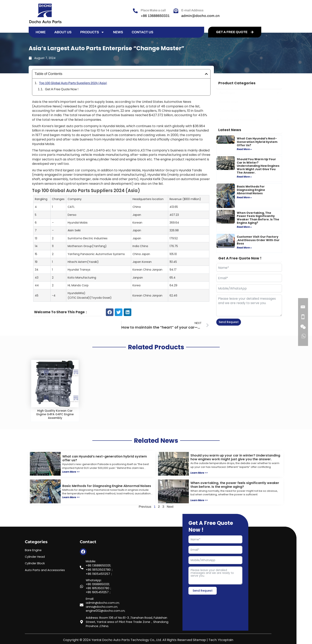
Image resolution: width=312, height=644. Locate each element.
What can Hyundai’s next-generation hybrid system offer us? (257, 142)
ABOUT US (63, 32)
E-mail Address (192, 10)
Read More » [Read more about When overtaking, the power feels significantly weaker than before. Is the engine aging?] (244, 227)
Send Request (229, 322)
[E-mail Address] (176, 11)
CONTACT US (142, 32)
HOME (41, 32)
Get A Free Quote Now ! (62, 89)
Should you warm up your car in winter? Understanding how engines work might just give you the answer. (258, 166)
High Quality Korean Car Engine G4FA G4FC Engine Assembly (55, 414)
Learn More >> (72, 471)
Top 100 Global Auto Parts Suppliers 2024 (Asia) (73, 83)
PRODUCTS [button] (92, 32)
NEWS (118, 32)
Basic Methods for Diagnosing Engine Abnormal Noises (251, 190)
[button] (206, 74)
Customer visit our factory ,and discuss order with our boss (258, 240)
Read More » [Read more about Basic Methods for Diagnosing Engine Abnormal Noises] (244, 197)
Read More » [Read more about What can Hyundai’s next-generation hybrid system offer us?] (244, 149)
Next (170, 506)
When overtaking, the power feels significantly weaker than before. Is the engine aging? (258, 218)
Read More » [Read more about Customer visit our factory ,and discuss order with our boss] (244, 248)
